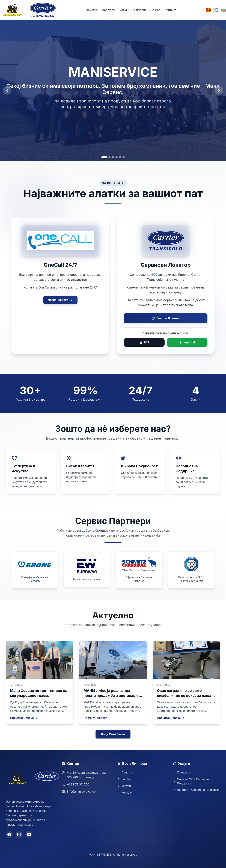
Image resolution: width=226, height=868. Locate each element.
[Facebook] (9, 835)
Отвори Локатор (166, 318)
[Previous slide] (7, 90)
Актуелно (140, 10)
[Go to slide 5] (120, 157)
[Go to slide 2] (109, 157)
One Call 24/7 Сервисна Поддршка (191, 781)
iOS (144, 342)
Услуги (124, 10)
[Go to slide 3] (113, 157)
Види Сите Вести (113, 734)
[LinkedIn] (29, 835)
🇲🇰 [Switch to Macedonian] (208, 10)
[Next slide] (219, 90)
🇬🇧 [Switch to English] (216, 10)
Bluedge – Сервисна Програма (196, 790)
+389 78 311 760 (78, 784)
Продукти (109, 10)
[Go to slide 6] (124, 157)
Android (187, 342)
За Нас (156, 10)
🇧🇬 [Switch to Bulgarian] (223, 10)
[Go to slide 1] (104, 157)
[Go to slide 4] (117, 157)
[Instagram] (19, 835)
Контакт (170, 10)
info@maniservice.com (83, 792)
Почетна (92, 10)
